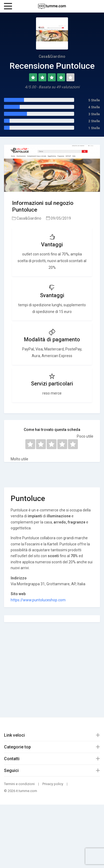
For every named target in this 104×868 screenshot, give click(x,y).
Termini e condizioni (19, 784)
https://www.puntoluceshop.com (38, 600)
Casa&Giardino (27, 218)
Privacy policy (53, 784)
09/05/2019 (59, 218)
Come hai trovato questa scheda (52, 430)
